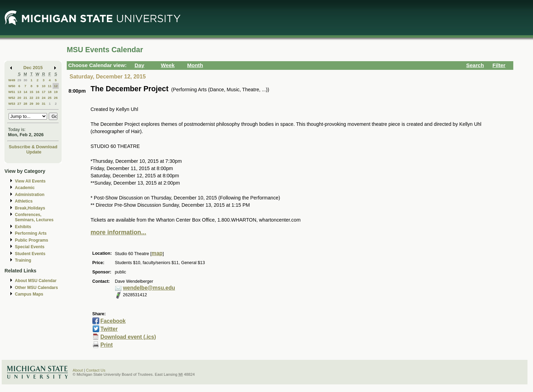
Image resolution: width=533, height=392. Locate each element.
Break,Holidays (30, 208)
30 (25, 80)
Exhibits (23, 227)
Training (23, 260)
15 (31, 92)
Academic (25, 188)
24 (44, 98)
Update (34, 152)
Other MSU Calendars (36, 288)
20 (19, 98)
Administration (30, 195)
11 (50, 86)
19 (56, 92)
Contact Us (96, 370)
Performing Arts (31, 233)
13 (19, 92)
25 (50, 98)
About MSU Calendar (36, 281)
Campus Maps (29, 294)
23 (38, 98)
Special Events (30, 247)
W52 (12, 98)
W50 (12, 86)
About (78, 370)
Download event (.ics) (128, 337)
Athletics (24, 201)
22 (31, 98)
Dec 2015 (33, 68)
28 (25, 104)
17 (44, 92)
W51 (12, 92)
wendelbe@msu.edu (149, 288)
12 (56, 86)
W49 (12, 80)
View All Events (30, 181)
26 (56, 98)
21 (25, 98)
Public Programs (31, 240)
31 (44, 104)
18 (50, 92)
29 (19, 80)
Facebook (113, 321)
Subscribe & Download (33, 147)
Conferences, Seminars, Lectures (34, 217)
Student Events (30, 254)
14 (25, 92)
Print (107, 345)
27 (19, 104)
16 (38, 92)
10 (44, 86)
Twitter (109, 329)
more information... (118, 232)
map (157, 253)
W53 (12, 104)
